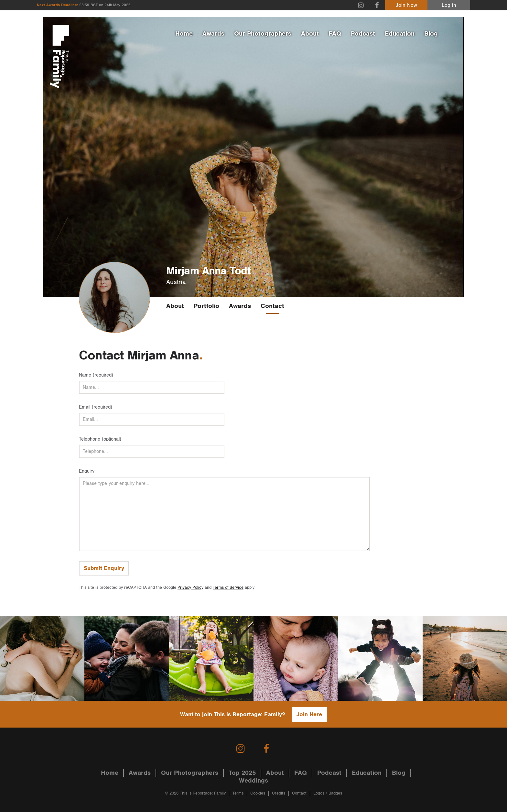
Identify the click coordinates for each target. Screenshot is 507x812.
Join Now (406, 5)
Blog (431, 34)
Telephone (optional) (100, 439)
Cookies (258, 793)
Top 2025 (242, 773)
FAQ (335, 34)
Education (400, 34)
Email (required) (96, 407)
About (310, 34)
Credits (279, 793)
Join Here (309, 714)
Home (184, 34)
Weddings (253, 781)
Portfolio (206, 306)
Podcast (363, 34)
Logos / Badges (328, 793)
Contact (272, 306)
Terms (238, 793)
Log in (449, 5)
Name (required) (96, 375)
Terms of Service (228, 588)
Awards (213, 34)
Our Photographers (263, 34)
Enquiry (87, 471)
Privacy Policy (190, 588)
